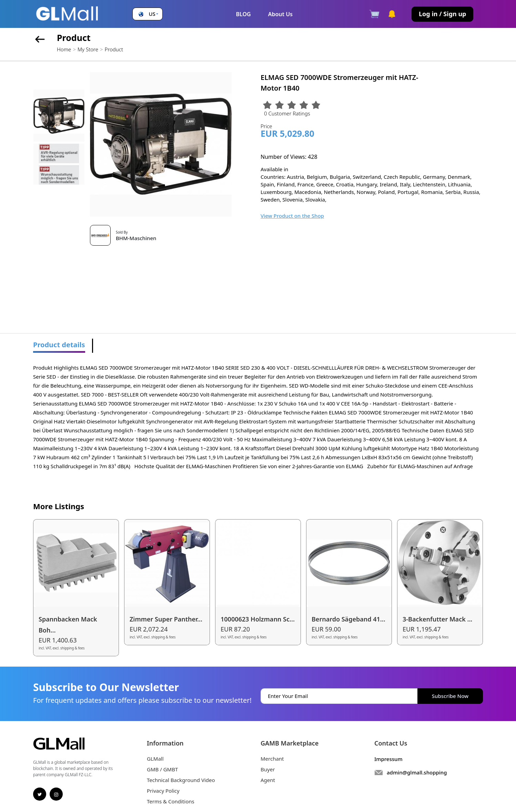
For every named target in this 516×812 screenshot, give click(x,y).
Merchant (272, 759)
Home (64, 49)
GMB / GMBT (162, 769)
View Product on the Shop (292, 216)
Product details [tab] (59, 345)
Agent (268, 780)
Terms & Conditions (171, 801)
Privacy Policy (163, 791)
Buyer (268, 769)
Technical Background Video (181, 780)
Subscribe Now (450, 696)
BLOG (243, 14)
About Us (280, 14)
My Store (88, 49)
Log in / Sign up (442, 14)
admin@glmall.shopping (417, 772)
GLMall (155, 759)
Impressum (388, 759)
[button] (148, 14)
